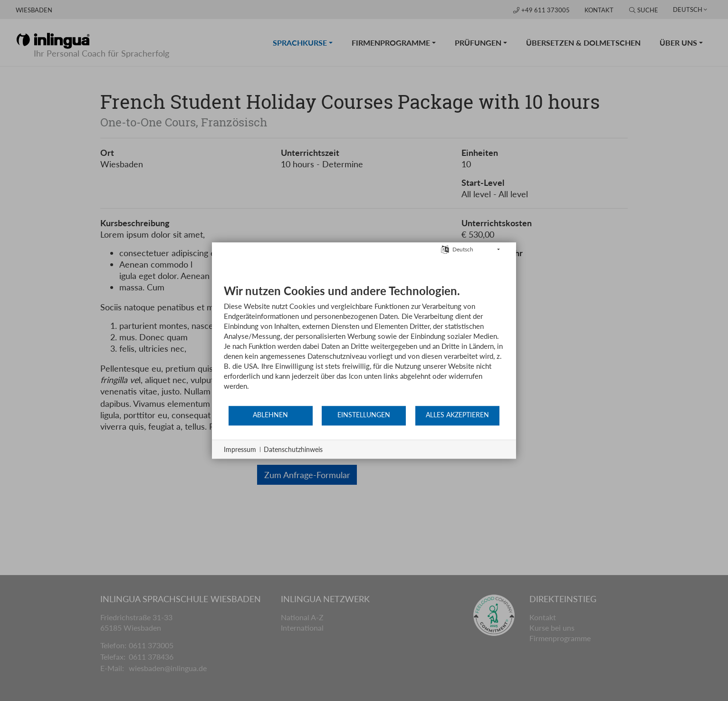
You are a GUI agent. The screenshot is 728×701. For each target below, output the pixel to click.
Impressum (240, 449)
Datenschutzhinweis (293, 449)
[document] (364, 344)
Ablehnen (270, 415)
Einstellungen (364, 415)
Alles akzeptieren (457, 415)
